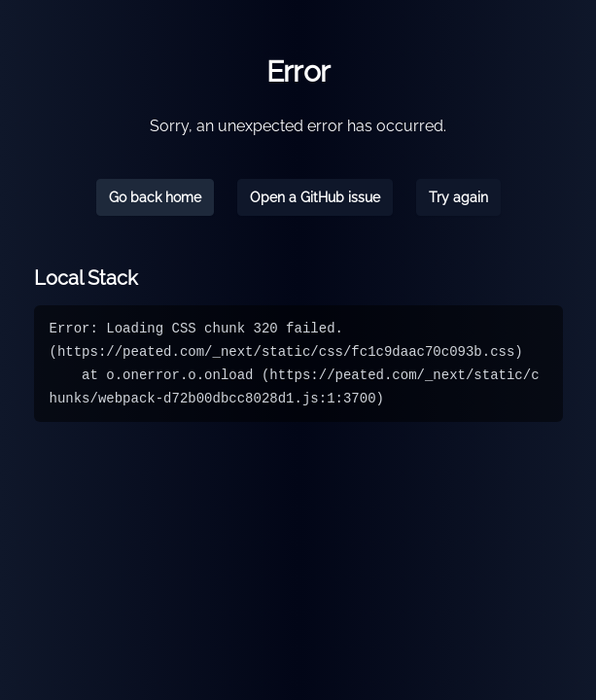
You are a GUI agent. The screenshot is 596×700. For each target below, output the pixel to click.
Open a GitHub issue (315, 197)
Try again (458, 197)
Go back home (155, 197)
